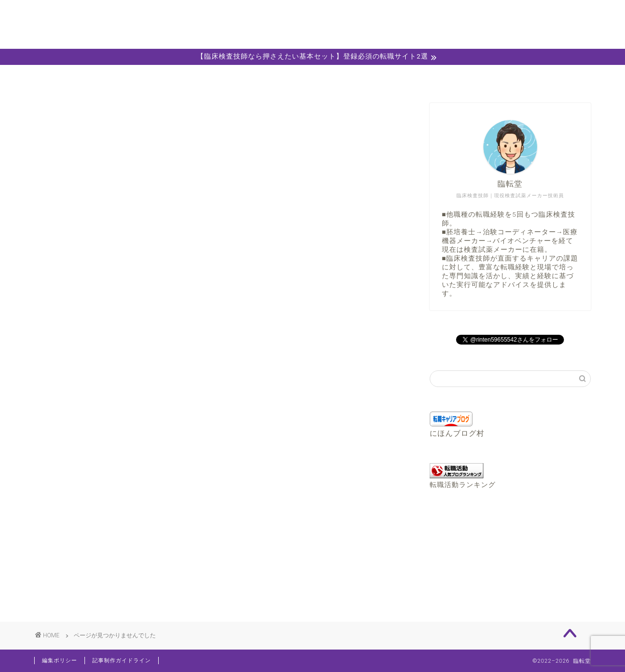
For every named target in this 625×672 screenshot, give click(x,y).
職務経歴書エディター (424, 78)
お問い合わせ (535, 78)
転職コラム (94, 589)
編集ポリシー (60, 661)
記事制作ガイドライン (122, 661)
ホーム (90, 78)
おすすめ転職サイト (111, 538)
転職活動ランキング (463, 485)
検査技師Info (97, 576)
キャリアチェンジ (106, 563)
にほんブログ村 (457, 433)
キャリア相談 (312, 78)
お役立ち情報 (98, 550)
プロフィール (201, 78)
